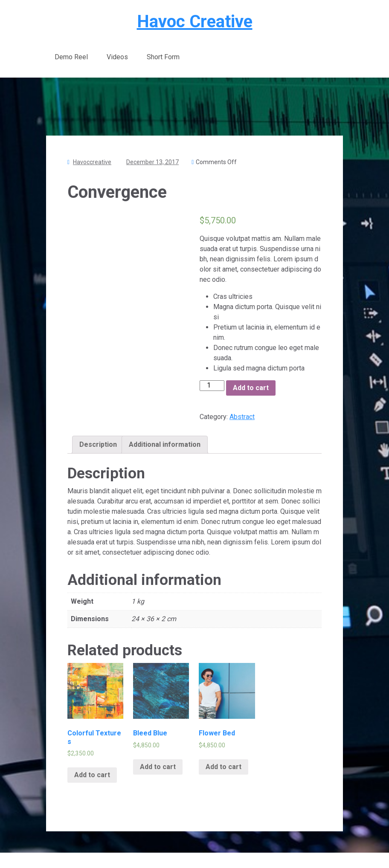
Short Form (163, 57)
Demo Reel (71, 57)
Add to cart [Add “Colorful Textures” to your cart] (92, 775)
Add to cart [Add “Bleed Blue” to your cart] (158, 767)
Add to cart (251, 388)
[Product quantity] (212, 385)
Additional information (165, 444)
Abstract (242, 417)
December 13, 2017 (152, 162)
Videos (117, 57)
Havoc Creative (195, 22)
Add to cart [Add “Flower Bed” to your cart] (224, 767)
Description (98, 444)
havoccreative (92, 162)
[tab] (98, 445)
